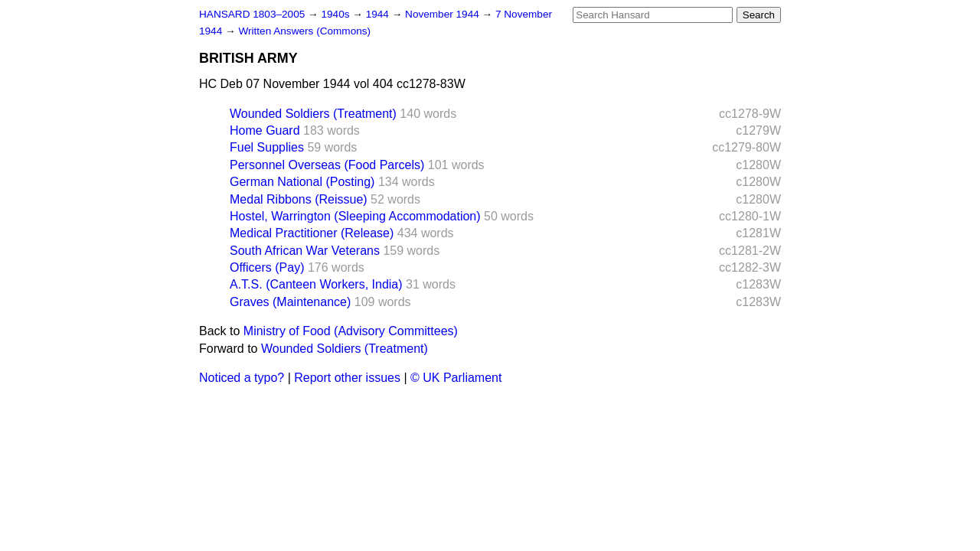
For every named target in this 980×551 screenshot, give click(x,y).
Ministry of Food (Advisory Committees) (351, 331)
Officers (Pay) (267, 267)
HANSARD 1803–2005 (252, 14)
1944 (379, 14)
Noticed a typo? (242, 378)
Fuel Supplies (267, 147)
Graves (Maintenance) (290, 302)
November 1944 (444, 14)
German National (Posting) (302, 182)
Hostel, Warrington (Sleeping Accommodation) (355, 216)
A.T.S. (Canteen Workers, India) (316, 284)
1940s (336, 14)
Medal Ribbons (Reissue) (299, 199)
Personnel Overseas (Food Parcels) (327, 165)
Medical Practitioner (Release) (312, 233)
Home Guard (265, 130)
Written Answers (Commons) (304, 31)
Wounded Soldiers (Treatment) (313, 114)
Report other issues (347, 378)
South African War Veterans (305, 251)
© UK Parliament (456, 378)
